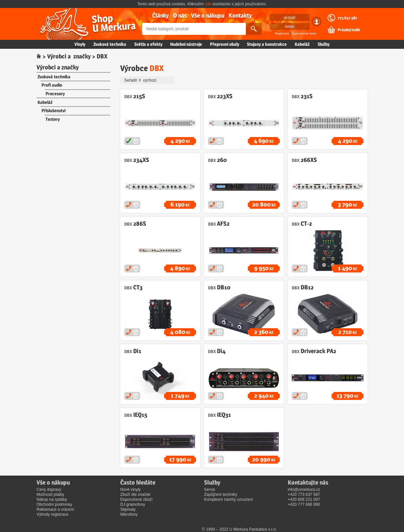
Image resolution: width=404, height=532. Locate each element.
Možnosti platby (50, 494)
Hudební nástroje (186, 44)
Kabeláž (302, 44)
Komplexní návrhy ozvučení (228, 499)
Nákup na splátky (52, 499)
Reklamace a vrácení (55, 509)
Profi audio (52, 85)
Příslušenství (53, 111)
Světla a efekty (148, 44)
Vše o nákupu (208, 15)
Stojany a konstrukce (267, 44)
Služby (324, 44)
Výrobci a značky (69, 56)
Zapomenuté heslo (304, 34)
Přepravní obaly (225, 44)
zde (208, 4)
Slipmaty (128, 509)
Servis (209, 490)
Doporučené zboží (136, 499)
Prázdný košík (349, 30)
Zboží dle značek (135, 494)
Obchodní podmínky (54, 504)
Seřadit (149, 80)
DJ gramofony (133, 504)
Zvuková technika (110, 44)
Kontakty (240, 15)
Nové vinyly (130, 490)
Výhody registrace (52, 514)
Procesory (55, 94)
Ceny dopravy (49, 490)
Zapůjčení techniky (221, 494)
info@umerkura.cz (304, 490)
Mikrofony (129, 514)
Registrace (282, 34)
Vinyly (80, 44)
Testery (53, 119)
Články (160, 15)
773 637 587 (347, 18)
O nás (180, 15)
